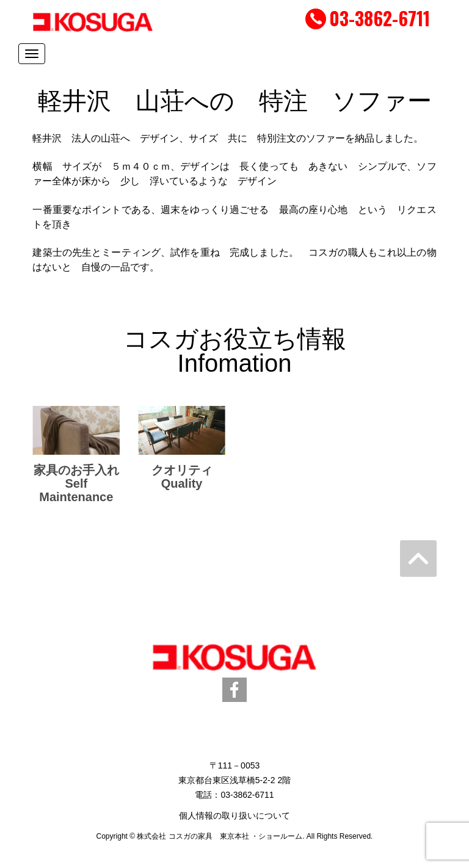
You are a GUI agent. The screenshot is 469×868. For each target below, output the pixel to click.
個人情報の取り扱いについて (234, 816)
